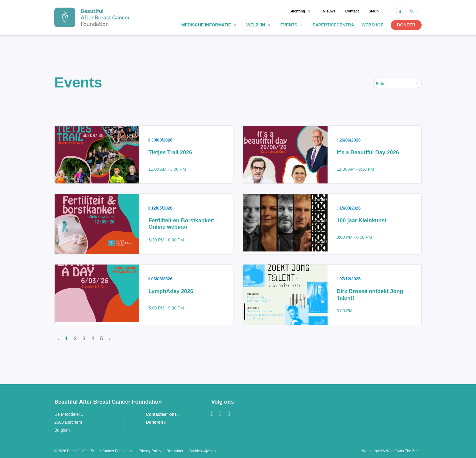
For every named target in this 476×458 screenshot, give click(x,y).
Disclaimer (175, 451)
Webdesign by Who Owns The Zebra (392, 451)
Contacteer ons (163, 414)
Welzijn (256, 25)
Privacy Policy (150, 451)
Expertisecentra (333, 25)
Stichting (297, 11)
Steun (374, 11)
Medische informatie (206, 25)
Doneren (156, 422)
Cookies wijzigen (202, 451)
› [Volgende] (110, 338)
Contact (352, 11)
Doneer (406, 25)
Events (289, 25)
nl (412, 11)
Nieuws (329, 11)
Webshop (372, 25)
